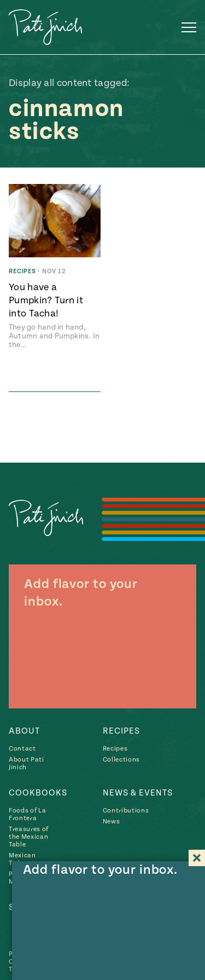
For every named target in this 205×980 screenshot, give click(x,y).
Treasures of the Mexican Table (29, 837)
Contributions (126, 811)
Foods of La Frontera (27, 814)
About (24, 731)
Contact (22, 749)
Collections (121, 760)
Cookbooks (38, 793)
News (112, 822)
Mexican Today (22, 859)
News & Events (138, 793)
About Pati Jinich (27, 763)
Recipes (121, 731)
